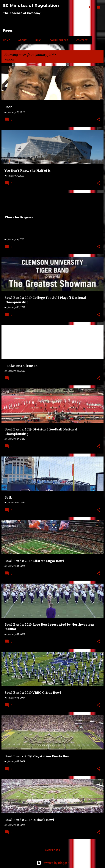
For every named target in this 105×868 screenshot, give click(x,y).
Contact (82, 40)
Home (7, 40)
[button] (98, 120)
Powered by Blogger (53, 863)
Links (38, 40)
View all (9, 60)
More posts (53, 850)
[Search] (91, 7)
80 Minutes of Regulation (31, 5)
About (22, 40)
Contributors (59, 40)
